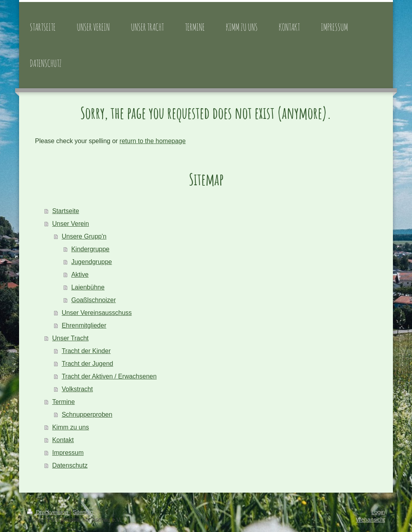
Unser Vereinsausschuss (97, 313)
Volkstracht (77, 389)
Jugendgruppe (91, 262)
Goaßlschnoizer (93, 300)
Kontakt (63, 440)
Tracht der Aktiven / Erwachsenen (109, 376)
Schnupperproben (87, 415)
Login (378, 512)
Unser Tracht (70, 338)
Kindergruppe (90, 249)
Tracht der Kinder (86, 351)
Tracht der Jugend (87, 364)
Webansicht (370, 520)
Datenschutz (70, 465)
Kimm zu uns (70, 427)
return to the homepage (153, 141)
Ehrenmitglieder (84, 325)
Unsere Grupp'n (84, 236)
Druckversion (48, 512)
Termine (63, 402)
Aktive (80, 275)
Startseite (66, 211)
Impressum (68, 453)
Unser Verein (71, 224)
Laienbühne (88, 287)
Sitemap (83, 512)
